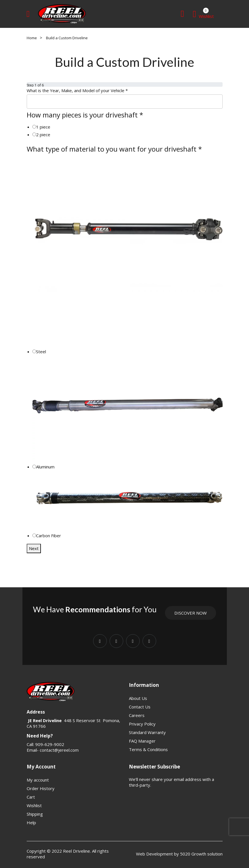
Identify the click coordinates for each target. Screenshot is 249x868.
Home (32, 38)
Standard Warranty (147, 732)
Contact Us (140, 707)
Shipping (35, 814)
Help (31, 822)
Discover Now (191, 613)
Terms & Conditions (148, 749)
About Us (138, 698)
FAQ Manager (142, 741)
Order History (41, 788)
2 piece (43, 135)
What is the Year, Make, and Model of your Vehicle (77, 90)
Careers (137, 715)
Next (34, 548)
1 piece (43, 127)
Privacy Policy (142, 724)
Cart (31, 797)
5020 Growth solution (201, 854)
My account (38, 780)
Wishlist (34, 805)
